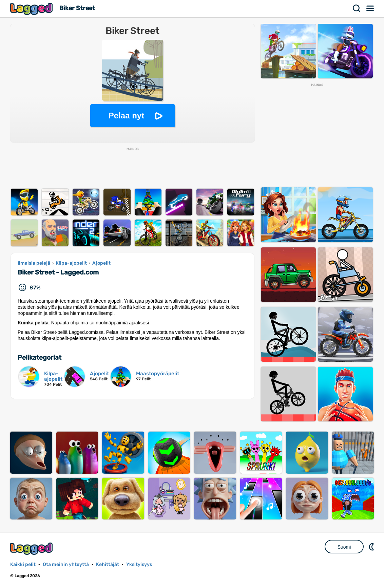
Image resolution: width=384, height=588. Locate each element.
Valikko (370, 8)
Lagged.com (32, 548)
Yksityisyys (139, 564)
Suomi (344, 547)
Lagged (32, 9)
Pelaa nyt (126, 116)
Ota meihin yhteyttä (66, 564)
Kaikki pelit (23, 564)
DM (372, 547)
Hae (357, 8)
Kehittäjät (108, 564)
